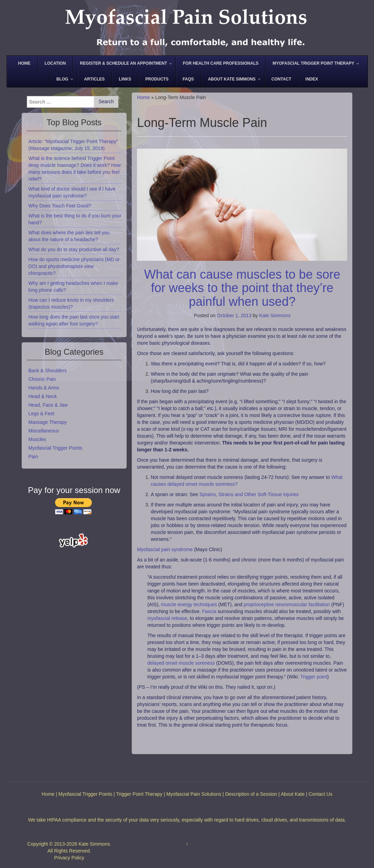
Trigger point (314, 677)
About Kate (293, 794)
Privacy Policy (69, 858)
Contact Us (320, 794)
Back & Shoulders (48, 371)
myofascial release (167, 618)
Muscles (37, 439)
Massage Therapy (48, 422)
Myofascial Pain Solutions (194, 794)
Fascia (209, 611)
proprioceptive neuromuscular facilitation (287, 604)
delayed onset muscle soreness (181, 663)
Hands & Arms (44, 388)
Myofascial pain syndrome (165, 549)
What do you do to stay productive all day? (74, 249)
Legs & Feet (42, 414)
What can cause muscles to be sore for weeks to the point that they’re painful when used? (242, 288)
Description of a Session (251, 794)
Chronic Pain (42, 379)
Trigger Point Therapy (139, 794)
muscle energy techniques (189, 604)
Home (143, 97)
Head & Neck (43, 396)
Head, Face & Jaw (48, 405)
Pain (33, 457)
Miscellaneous (44, 431)
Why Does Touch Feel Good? (60, 206)
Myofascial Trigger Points (55, 448)
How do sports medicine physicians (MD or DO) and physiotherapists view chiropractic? (74, 266)
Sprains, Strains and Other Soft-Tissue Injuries (249, 494)
